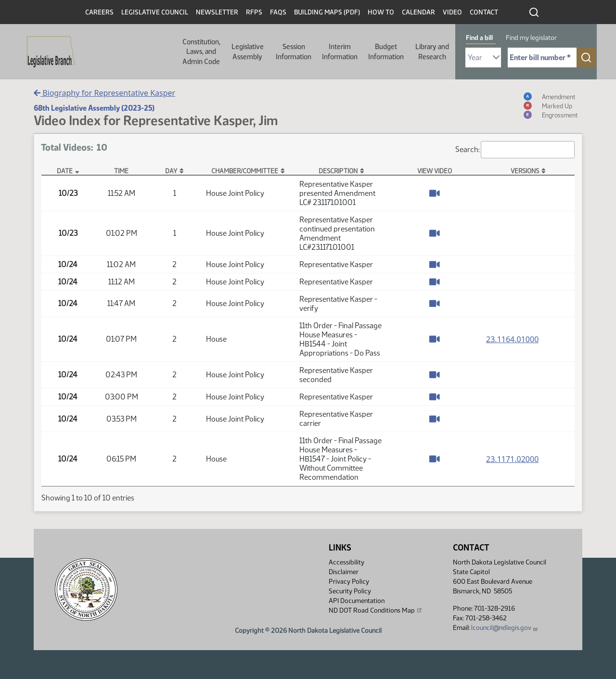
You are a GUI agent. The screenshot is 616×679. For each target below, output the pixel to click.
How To (381, 12)
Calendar (418, 12)
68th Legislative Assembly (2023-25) (94, 108)
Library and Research (432, 51)
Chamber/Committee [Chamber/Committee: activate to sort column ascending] (245, 171)
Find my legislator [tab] (531, 38)
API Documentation (357, 601)
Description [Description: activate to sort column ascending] (338, 171)
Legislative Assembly (248, 51)
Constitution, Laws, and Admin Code (201, 52)
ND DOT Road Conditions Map (376, 610)
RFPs (254, 12)
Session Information (294, 51)
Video (452, 12)
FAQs (278, 12)
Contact (484, 12)
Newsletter (217, 12)
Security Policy (350, 591)
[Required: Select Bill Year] (483, 58)
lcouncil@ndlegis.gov (505, 628)
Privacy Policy (349, 582)
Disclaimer (344, 572)
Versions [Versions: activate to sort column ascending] (525, 171)
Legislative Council (155, 12)
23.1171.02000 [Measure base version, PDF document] (512, 459)
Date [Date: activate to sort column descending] (65, 171)
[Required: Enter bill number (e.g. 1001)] (542, 58)
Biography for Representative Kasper (104, 93)
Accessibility (346, 562)
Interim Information (340, 51)
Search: (515, 150)
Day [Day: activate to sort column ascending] (171, 171)
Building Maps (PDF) (327, 12)
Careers (99, 12)
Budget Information (386, 51)
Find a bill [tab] (479, 38)
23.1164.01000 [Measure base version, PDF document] (512, 339)
